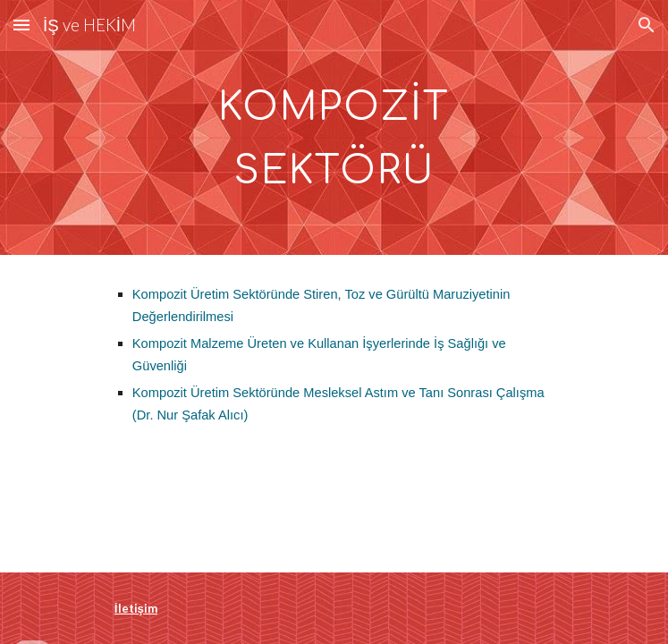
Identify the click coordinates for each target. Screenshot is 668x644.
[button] (21, 25)
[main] (334, 127)
